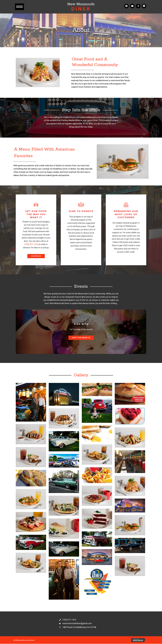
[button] (19, 7)
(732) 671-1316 (31, 244)
